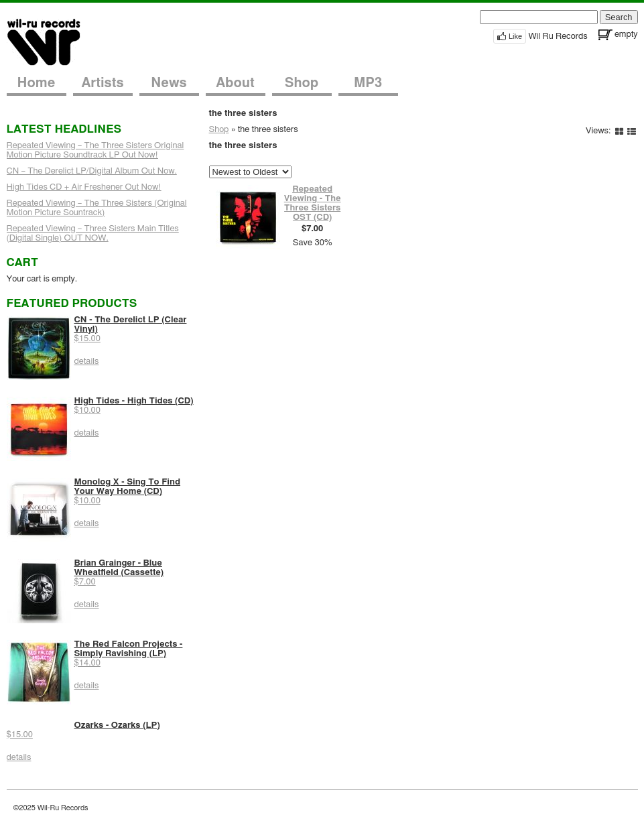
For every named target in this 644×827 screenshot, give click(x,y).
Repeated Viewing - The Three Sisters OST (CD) (313, 203)
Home (37, 83)
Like (515, 36)
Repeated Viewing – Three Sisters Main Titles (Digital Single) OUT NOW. (93, 234)
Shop (302, 83)
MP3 (368, 83)
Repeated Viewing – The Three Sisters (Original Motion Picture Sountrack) (97, 208)
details (87, 362)
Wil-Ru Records (52, 41)
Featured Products (72, 303)
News (169, 83)
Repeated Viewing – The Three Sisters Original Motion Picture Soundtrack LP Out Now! (95, 150)
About (235, 83)
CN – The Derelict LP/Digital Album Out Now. (92, 171)
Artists (102, 83)
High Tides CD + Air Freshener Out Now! (84, 187)
